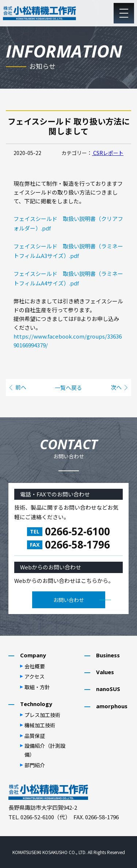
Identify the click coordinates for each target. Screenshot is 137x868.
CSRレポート (108, 153)
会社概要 (35, 666)
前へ (21, 387)
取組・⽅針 (37, 687)
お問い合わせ (69, 600)
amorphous (112, 706)
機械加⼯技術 (40, 725)
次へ (116, 387)
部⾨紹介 (35, 765)
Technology (36, 704)
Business (108, 655)
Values (105, 672)
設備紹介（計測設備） (45, 750)
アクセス (35, 676)
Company (33, 655)
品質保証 (35, 736)
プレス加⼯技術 (42, 715)
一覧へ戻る (68, 387)
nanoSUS (108, 689)
